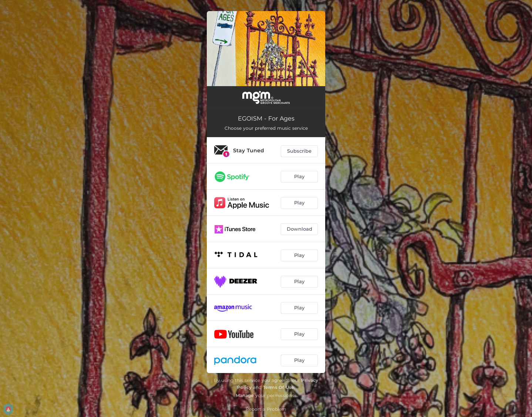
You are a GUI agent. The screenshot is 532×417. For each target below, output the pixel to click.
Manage (245, 395)
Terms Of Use (279, 387)
